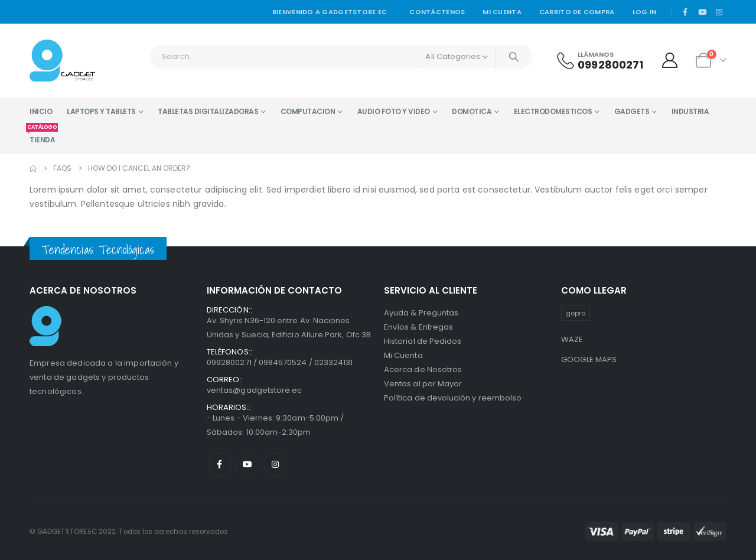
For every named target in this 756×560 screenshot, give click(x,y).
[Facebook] (685, 12)
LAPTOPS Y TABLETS (101, 111)
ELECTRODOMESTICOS (553, 111)
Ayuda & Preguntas (421, 313)
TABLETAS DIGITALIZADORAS (208, 111)
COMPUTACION (308, 111)
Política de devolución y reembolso (453, 398)
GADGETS (632, 111)
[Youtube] (702, 12)
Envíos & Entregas (418, 327)
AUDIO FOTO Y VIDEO (394, 111)
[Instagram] (719, 12)
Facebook (220, 464)
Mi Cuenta (403, 355)
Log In (645, 12)
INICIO (41, 111)
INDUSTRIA (690, 111)
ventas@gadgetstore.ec (254, 390)
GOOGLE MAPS (589, 359)
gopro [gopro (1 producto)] (576, 313)
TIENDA (42, 135)
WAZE (572, 339)
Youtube (247, 464)
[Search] (514, 57)
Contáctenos (437, 12)
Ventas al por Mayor (423, 384)
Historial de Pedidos (423, 341)
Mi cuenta (502, 12)
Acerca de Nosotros (423, 369)
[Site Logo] (62, 61)
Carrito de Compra (577, 12)
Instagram (275, 464)
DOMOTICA (472, 111)
